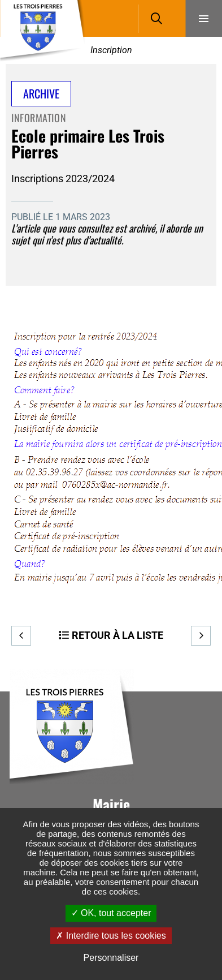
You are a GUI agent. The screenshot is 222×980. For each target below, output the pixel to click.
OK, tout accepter (111, 913)
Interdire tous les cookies (111, 936)
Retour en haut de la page (197, 691)
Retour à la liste (117, 635)
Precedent (21, 636)
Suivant (201, 636)
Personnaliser (111, 958)
